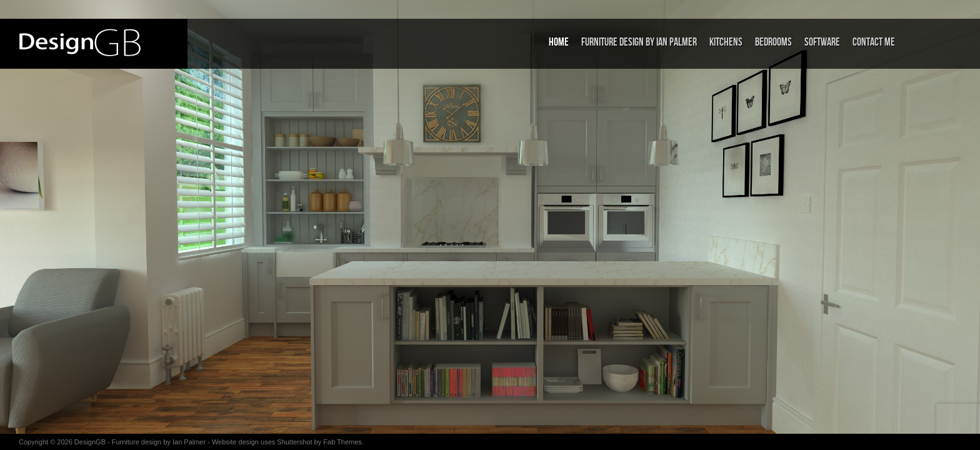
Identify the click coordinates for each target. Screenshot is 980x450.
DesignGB (90, 442)
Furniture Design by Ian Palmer (639, 42)
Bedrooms (773, 42)
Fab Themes (342, 442)
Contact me (874, 42)
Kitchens (726, 42)
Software (822, 42)
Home (559, 42)
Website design (235, 442)
